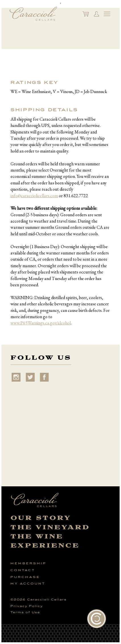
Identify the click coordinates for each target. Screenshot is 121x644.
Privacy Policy (27, 606)
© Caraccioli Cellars (39, 600)
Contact (23, 570)
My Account (28, 584)
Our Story (41, 518)
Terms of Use (25, 612)
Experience (45, 546)
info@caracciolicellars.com (34, 196)
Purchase (25, 577)
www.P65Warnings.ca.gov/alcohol (41, 323)
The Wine (37, 537)
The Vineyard (50, 527)
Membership (29, 563)
